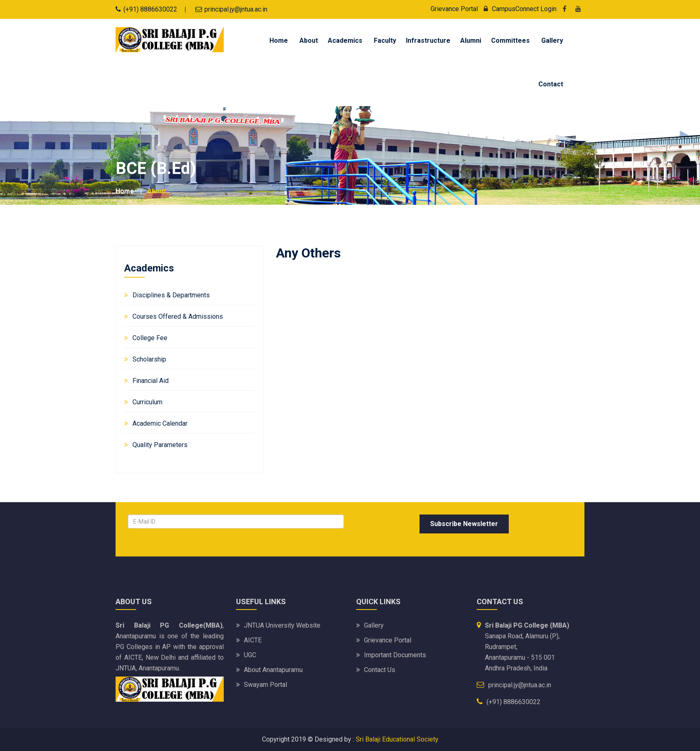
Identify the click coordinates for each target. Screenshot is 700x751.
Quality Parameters (160, 445)
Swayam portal (265, 685)
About (309, 41)
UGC (250, 655)
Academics (345, 41)
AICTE (253, 640)
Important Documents (395, 655)
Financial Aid (151, 381)
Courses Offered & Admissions (178, 316)
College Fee (150, 338)
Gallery (552, 41)
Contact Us (380, 670)
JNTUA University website (282, 625)
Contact (551, 84)
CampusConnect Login (518, 9)
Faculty (385, 41)
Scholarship (149, 359)
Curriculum (147, 402)
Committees (510, 41)
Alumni (471, 41)
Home (279, 41)
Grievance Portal (454, 9)
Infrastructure (428, 41)
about (156, 191)
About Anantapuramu (273, 670)
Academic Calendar (160, 423)
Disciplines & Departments (171, 295)
